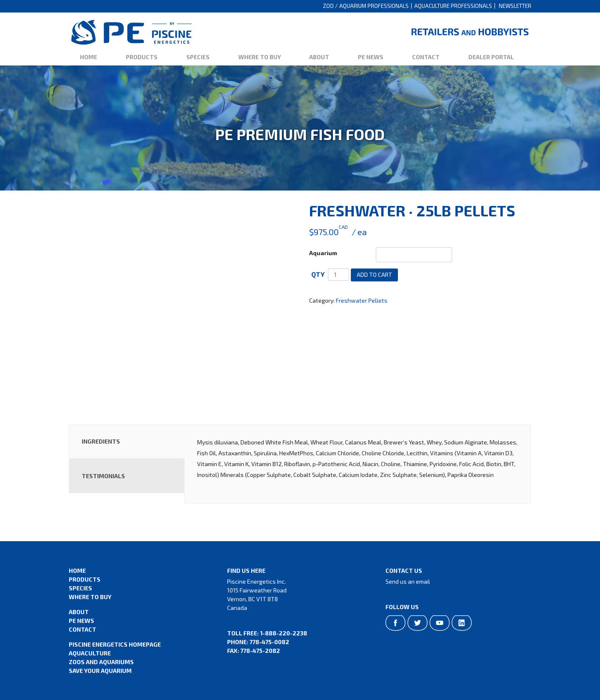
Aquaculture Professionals (453, 6)
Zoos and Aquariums (101, 662)
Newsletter (515, 6)
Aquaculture (90, 653)
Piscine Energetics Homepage (115, 644)
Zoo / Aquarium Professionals (366, 6)
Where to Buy (260, 57)
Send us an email (408, 581)
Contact (426, 57)
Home (89, 57)
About (319, 57)
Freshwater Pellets (362, 300)
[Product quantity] (339, 275)
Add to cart (374, 275)
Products (142, 57)
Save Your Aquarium (100, 671)
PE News (371, 57)
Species (198, 57)
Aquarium (323, 253)
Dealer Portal (491, 57)
